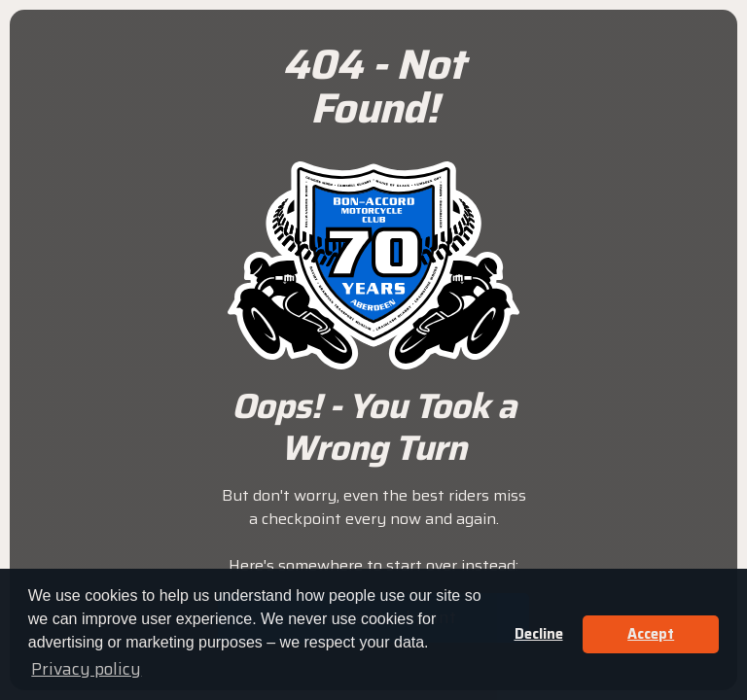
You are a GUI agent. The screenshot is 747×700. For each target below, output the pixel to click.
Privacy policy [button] (86, 669)
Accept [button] (651, 634)
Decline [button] (539, 634)
